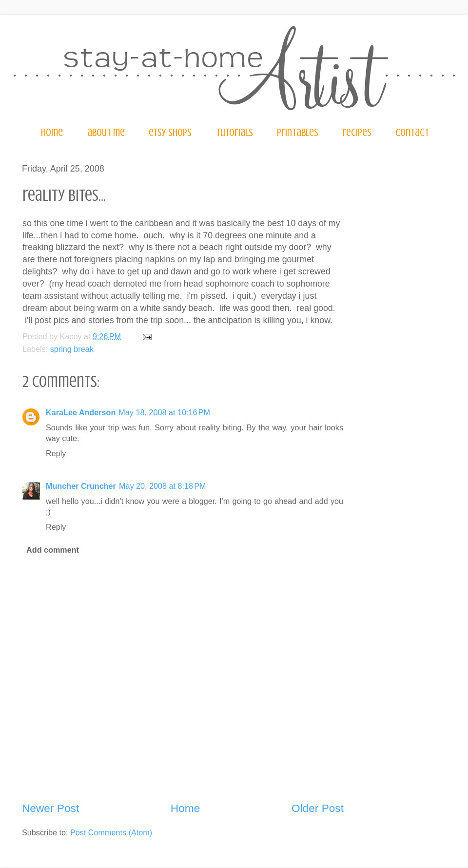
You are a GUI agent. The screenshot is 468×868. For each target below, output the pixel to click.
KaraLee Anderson (81, 412)
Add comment (53, 550)
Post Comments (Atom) (111, 832)
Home (185, 808)
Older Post (318, 808)
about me (106, 132)
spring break (72, 349)
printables (298, 132)
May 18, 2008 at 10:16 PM (164, 412)
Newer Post (50, 808)
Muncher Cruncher (81, 486)
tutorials (234, 132)
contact (412, 132)
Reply (56, 453)
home (52, 132)
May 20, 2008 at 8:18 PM (163, 486)
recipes (357, 132)
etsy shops (170, 132)
